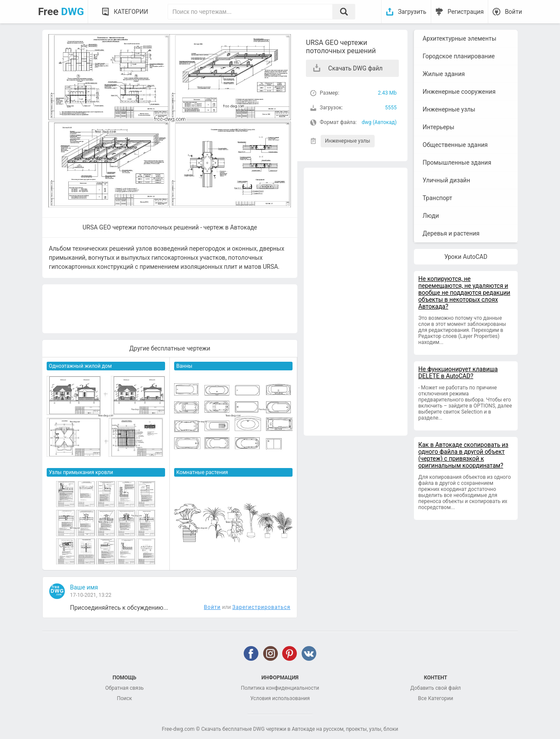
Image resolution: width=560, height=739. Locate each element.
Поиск (124, 698)
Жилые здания (444, 74)
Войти (513, 12)
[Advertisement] (356, 302)
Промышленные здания (457, 162)
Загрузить (412, 12)
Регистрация (466, 12)
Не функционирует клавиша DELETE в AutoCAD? (458, 373)
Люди (431, 216)
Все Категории (435, 698)
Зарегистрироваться (261, 607)
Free (61, 12)
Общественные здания (455, 145)
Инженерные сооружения (459, 92)
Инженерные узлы (348, 141)
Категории (131, 12)
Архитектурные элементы (460, 38)
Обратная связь (124, 688)
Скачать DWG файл (356, 68)
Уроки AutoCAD (466, 257)
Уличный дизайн (446, 180)
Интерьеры (438, 127)
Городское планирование (459, 56)
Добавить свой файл (435, 688)
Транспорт (437, 198)
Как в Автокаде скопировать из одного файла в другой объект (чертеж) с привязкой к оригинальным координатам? (463, 455)
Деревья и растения (451, 233)
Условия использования (280, 698)
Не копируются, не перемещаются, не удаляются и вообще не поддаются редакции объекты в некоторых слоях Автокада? (464, 293)
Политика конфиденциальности (280, 688)
